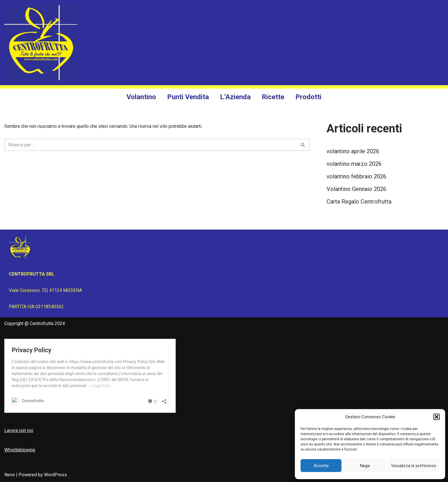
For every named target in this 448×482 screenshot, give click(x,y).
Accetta (321, 466)
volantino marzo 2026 (354, 164)
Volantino (141, 97)
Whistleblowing (20, 450)
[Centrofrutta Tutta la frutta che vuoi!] (41, 43)
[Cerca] (150, 145)
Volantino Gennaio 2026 (356, 189)
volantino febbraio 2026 (356, 176)
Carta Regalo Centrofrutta (359, 202)
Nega (365, 466)
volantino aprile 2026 (353, 151)
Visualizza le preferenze (414, 466)
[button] (437, 417)
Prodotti (308, 97)
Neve (10, 475)
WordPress (55, 475)
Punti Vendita (188, 97)
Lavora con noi (19, 430)
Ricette (273, 97)
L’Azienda (235, 97)
